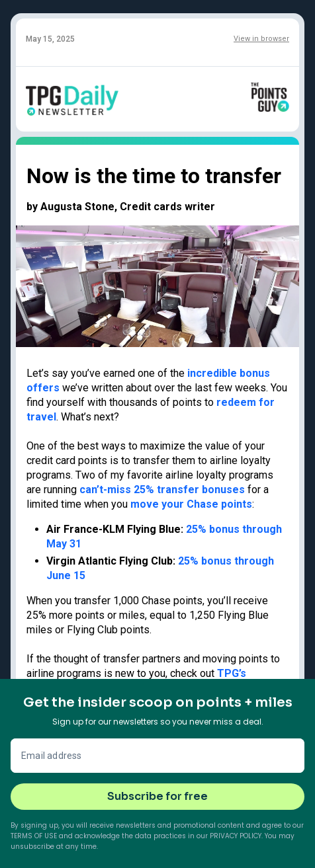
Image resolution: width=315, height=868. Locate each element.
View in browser (261, 39)
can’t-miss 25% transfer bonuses (162, 490)
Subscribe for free (157, 796)
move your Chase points (191, 504)
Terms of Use (34, 836)
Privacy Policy (236, 836)
